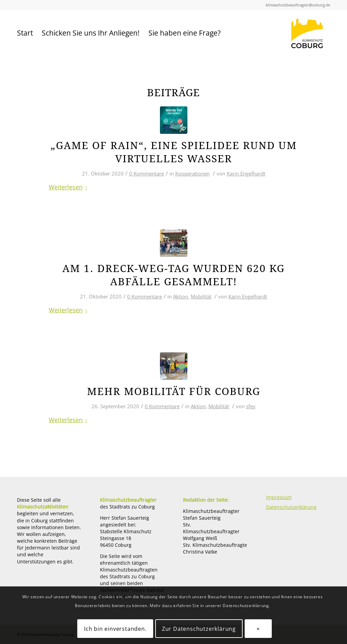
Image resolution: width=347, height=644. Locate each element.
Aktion (181, 296)
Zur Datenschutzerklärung (199, 629)
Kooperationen (192, 173)
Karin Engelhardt (246, 173)
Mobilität (201, 296)
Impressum (279, 497)
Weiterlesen (69, 187)
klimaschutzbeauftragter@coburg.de (298, 5)
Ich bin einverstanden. (115, 629)
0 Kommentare (147, 173)
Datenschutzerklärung (291, 507)
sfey (251, 406)
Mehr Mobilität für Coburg (174, 391)
